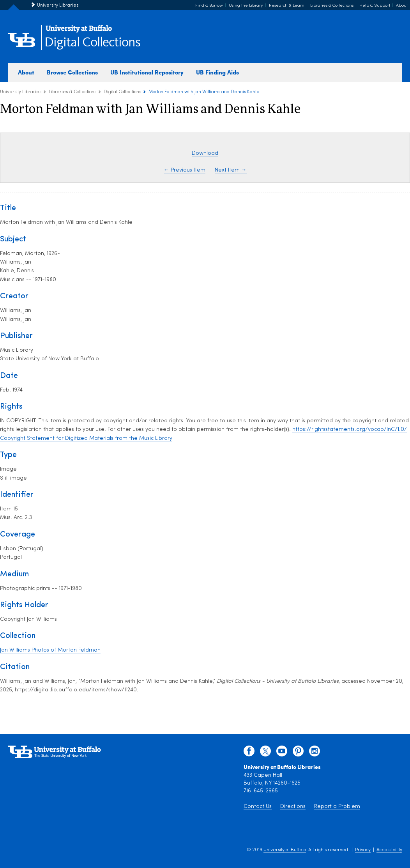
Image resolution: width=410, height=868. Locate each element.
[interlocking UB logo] (79, 31)
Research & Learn (287, 6)
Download (205, 153)
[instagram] (315, 753)
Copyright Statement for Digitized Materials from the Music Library (86, 438)
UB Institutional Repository (147, 72)
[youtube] (282, 753)
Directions (293, 807)
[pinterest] (298, 753)
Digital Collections (92, 43)
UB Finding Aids (217, 72)
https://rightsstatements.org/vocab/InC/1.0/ (350, 430)
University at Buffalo (285, 850)
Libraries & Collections (332, 6)
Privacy (363, 850)
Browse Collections (72, 72)
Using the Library (246, 6)
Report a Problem (337, 807)
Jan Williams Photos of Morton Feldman (50, 650)
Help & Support (375, 6)
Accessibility (389, 850)
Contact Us (258, 807)
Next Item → (231, 170)
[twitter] (265, 753)
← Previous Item (185, 170)
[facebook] (249, 753)
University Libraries (58, 5)
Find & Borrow (209, 6)
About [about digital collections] (26, 72)
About (402, 6)
